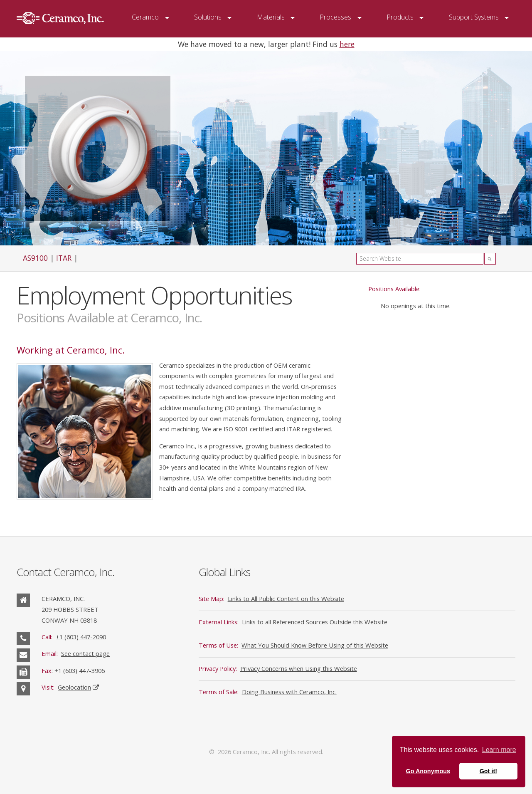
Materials (271, 17)
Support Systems (474, 17)
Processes (335, 17)
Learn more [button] (499, 750)
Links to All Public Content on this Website (286, 599)
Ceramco (145, 17)
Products (400, 17)
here (347, 44)
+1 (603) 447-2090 (81, 637)
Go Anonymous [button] (428, 771)
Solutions (208, 17)
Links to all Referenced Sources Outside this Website (315, 622)
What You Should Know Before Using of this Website (315, 645)
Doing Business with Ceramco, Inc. (289, 692)
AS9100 (35, 258)
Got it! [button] (488, 771)
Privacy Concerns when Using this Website (299, 668)
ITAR (64, 258)
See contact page (85, 653)
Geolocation (74, 687)
